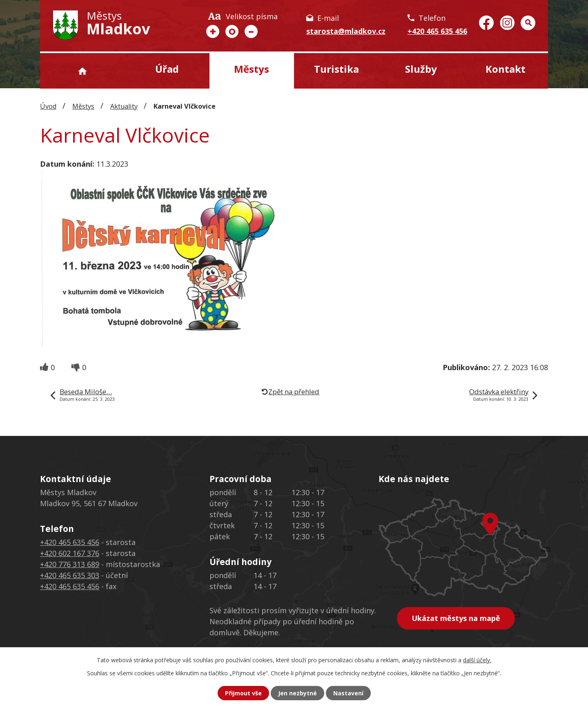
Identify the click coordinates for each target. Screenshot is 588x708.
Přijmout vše (243, 693)
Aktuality (124, 106)
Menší (251, 31)
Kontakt (506, 69)
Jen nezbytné (297, 693)
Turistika (336, 69)
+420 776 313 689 (70, 564)
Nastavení (348, 693)
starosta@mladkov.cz (346, 31)
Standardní (232, 31)
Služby (421, 69)
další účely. (477, 660)
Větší (213, 31)
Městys (252, 69)
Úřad (167, 69)
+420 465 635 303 (70, 575)
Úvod (82, 71)
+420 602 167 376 (70, 553)
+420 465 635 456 (437, 31)
